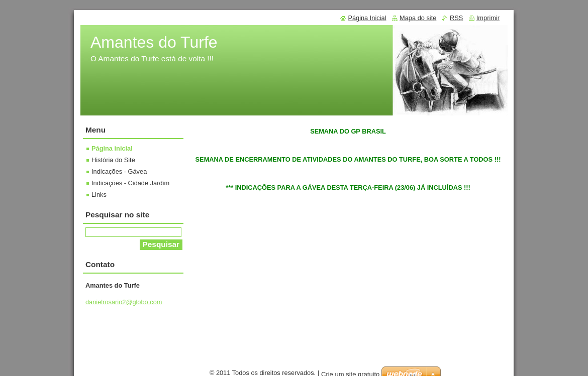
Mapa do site (418, 18)
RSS (456, 18)
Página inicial (112, 148)
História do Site (113, 160)
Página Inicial (367, 18)
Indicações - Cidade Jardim (130, 183)
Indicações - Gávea (119, 171)
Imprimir (488, 18)
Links (99, 195)
